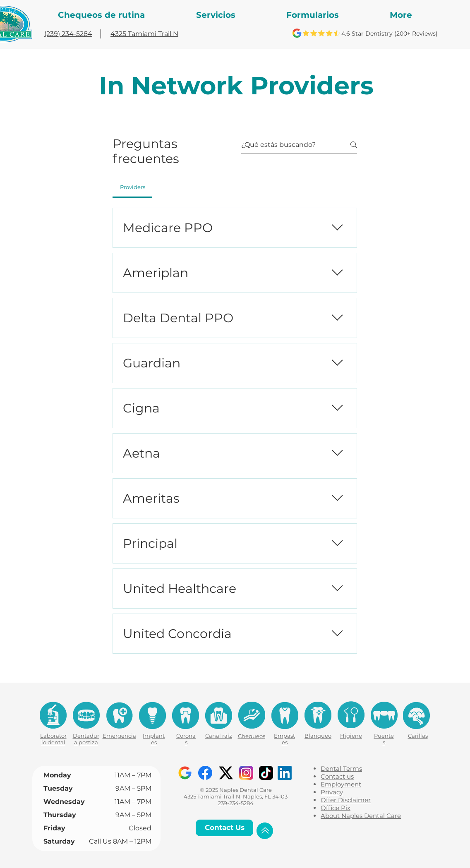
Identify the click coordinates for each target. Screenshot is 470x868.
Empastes (284, 739)
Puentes (384, 739)
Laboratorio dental (53, 739)
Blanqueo (318, 736)
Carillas (418, 736)
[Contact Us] (224, 828)
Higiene (351, 736)
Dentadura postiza (86, 739)
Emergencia (119, 736)
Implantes (154, 739)
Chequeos (252, 736)
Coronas (186, 739)
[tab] (132, 187)
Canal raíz (219, 736)
